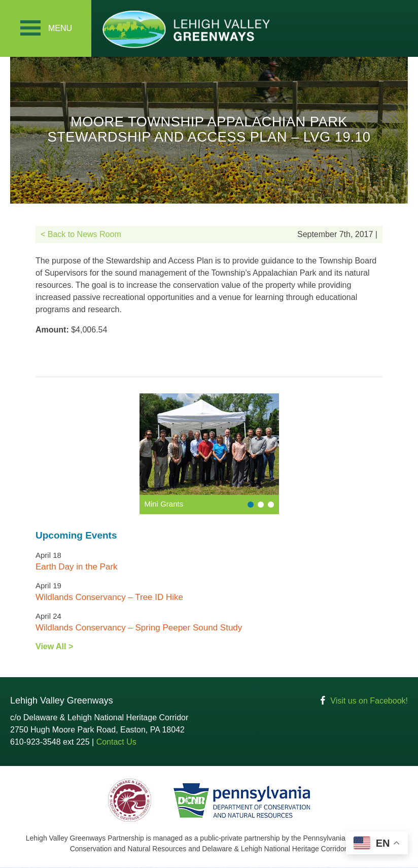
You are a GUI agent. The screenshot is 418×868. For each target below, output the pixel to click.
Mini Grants (164, 505)
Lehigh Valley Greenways (186, 29)
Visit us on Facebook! (369, 702)
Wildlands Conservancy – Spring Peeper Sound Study (139, 629)
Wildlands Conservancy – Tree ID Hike (109, 598)
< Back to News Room (81, 235)
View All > (54, 647)
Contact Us (116, 743)
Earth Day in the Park (77, 568)
